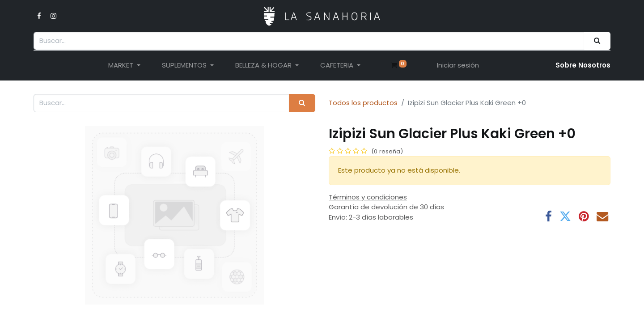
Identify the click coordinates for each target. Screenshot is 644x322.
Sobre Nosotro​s (583, 65)
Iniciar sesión (458, 65)
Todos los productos (363, 103)
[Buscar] (597, 41)
